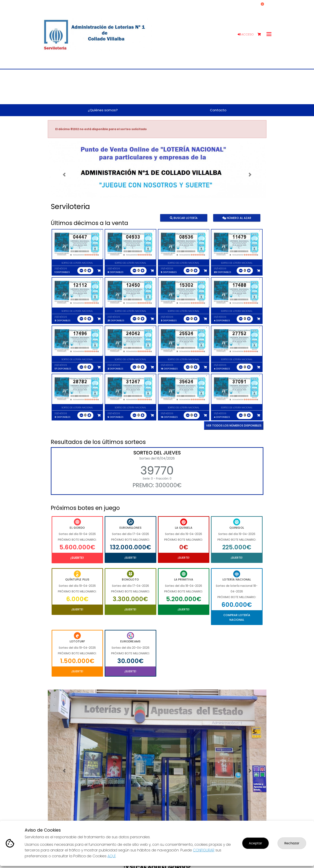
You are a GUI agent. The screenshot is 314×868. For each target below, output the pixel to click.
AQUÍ (112, 856)
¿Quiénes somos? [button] (103, 110)
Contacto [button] (218, 110)
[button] (64, 175)
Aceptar (255, 843)
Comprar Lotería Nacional (237, 617)
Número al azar (237, 218)
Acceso (246, 34)
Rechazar (292, 843)
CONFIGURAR (204, 850)
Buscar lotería (184, 218)
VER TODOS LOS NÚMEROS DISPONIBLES (234, 426)
